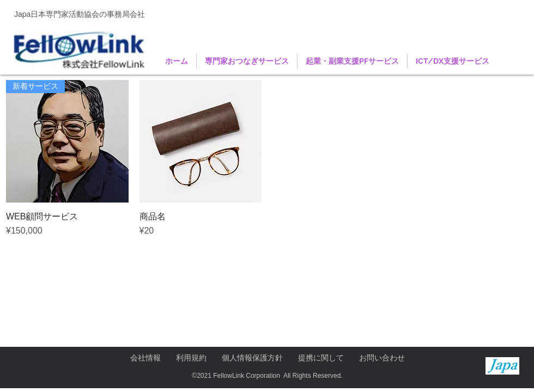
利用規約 (191, 358)
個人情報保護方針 (252, 358)
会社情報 (145, 358)
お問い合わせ (382, 358)
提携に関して (321, 358)
